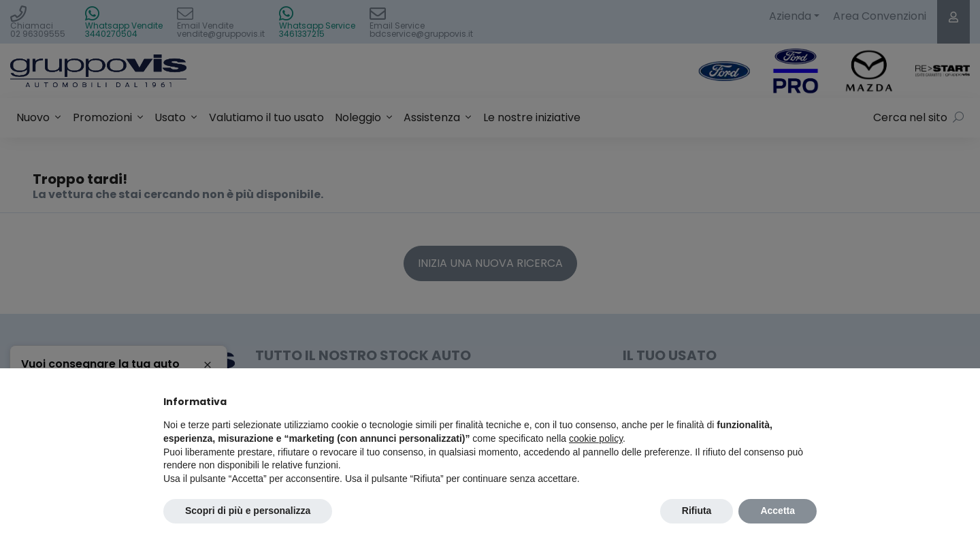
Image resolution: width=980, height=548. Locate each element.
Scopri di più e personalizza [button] (248, 511)
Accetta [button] (778, 511)
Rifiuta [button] (697, 511)
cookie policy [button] (596, 438)
